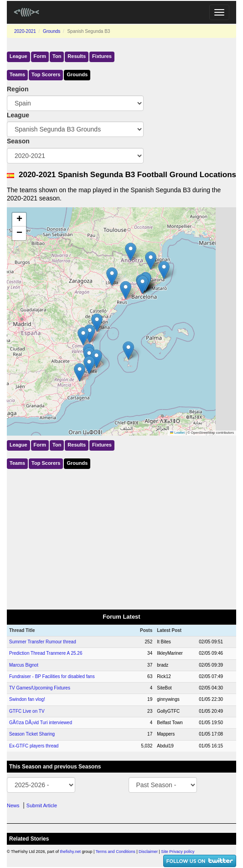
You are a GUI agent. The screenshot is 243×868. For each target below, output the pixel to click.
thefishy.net (70, 852)
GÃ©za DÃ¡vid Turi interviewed (41, 723)
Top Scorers (46, 74)
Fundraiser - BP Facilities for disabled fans (52, 676)
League (18, 56)
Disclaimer (148, 852)
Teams (17, 74)
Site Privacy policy (178, 852)
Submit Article (42, 805)
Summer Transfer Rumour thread (43, 642)
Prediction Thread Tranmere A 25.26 (46, 653)
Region (18, 89)
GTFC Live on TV (27, 711)
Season (18, 141)
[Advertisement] (121, 537)
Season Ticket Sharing (32, 734)
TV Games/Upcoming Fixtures (40, 688)
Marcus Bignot (24, 665)
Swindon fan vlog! (27, 699)
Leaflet (177, 433)
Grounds (52, 31)
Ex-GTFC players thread (34, 746)
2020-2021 (25, 31)
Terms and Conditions (116, 852)
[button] (126, 290)
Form (40, 56)
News (13, 805)
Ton (57, 56)
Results (77, 56)
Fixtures (102, 56)
